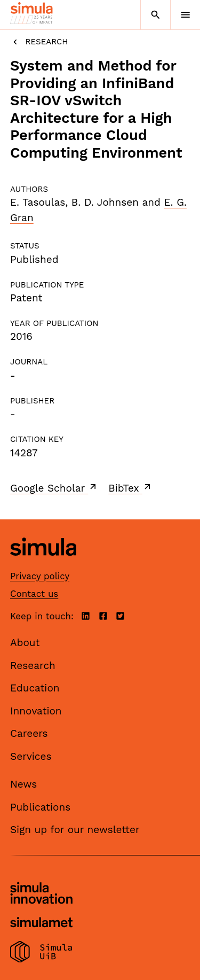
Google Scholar (54, 488)
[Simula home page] (43, 564)
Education (35, 688)
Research (39, 42)
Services (31, 756)
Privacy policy (40, 576)
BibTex (130, 488)
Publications (40, 807)
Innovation (36, 711)
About (25, 643)
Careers (29, 733)
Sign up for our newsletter (75, 830)
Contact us (34, 594)
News (23, 784)
